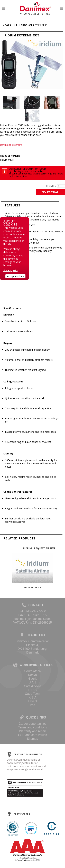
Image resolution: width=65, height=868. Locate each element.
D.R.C (32, 690)
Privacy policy (11, 270)
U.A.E (32, 682)
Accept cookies (15, 276)
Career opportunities (32, 724)
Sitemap (32, 739)
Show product (32, 587)
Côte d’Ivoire (32, 686)
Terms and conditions (32, 727)
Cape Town (33, 694)
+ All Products (30, 25)
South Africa (32, 671)
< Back (6, 25)
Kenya (32, 675)
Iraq (32, 705)
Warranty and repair (32, 731)
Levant (32, 701)
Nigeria (32, 679)
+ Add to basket (49, 192)
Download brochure (11, 145)
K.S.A (32, 697)
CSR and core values (32, 735)
